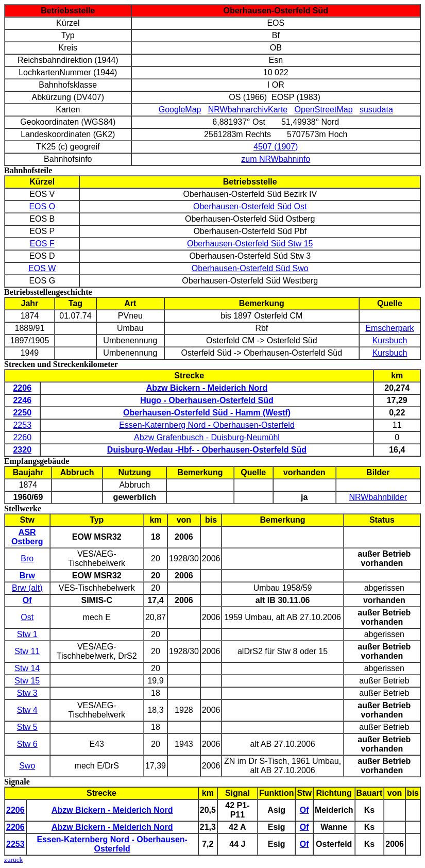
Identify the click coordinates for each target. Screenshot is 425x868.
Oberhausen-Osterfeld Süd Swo (250, 268)
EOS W (42, 268)
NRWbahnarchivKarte (248, 110)
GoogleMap (180, 110)
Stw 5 (27, 727)
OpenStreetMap (324, 110)
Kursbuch (390, 340)
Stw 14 (27, 668)
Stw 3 (27, 693)
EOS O (42, 206)
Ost (27, 617)
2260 (22, 437)
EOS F (42, 244)
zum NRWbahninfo (276, 159)
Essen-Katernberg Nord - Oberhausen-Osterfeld (207, 425)
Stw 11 (27, 651)
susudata (376, 110)
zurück (13, 859)
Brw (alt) (27, 588)
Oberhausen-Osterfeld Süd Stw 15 (250, 244)
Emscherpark (389, 328)
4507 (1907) (276, 147)
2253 (22, 425)
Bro (27, 558)
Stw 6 (27, 744)
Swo (27, 766)
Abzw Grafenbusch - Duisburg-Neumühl (207, 437)
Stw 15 (27, 681)
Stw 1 (27, 634)
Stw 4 (27, 710)
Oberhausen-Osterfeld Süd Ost (250, 206)
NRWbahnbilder (378, 497)
